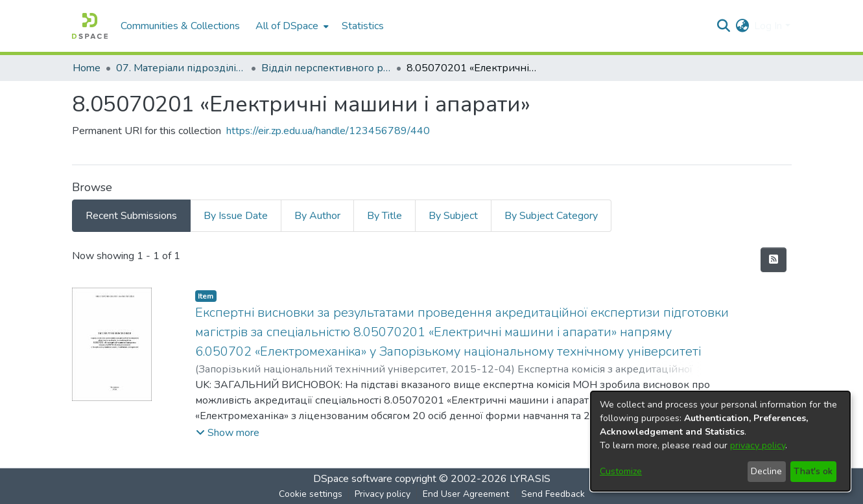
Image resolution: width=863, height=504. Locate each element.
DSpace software (353, 479)
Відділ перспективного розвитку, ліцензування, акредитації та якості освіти (326, 68)
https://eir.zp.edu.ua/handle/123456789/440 (328, 131)
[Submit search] (723, 26)
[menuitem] (291, 26)
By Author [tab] (317, 216)
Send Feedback (553, 494)
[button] (228, 433)
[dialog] (720, 441)
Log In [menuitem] (768, 26)
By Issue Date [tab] (236, 216)
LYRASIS (530, 479)
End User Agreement (466, 494)
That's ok (813, 471)
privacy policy (758, 445)
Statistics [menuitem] (363, 26)
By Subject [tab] (453, 216)
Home (87, 68)
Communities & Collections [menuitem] (180, 26)
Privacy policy (383, 494)
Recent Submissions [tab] (131, 216)
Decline (766, 471)
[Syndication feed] (774, 260)
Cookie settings (311, 494)
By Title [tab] (384, 216)
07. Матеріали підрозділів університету (181, 68)
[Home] (90, 26)
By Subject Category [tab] (551, 216)
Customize (621, 471)
